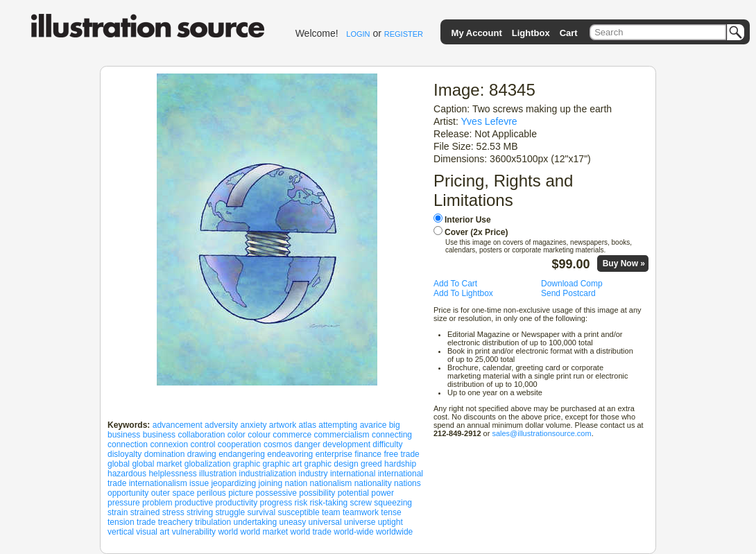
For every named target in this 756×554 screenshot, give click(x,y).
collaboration (201, 435)
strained (145, 512)
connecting (392, 435)
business (159, 435)
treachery (175, 522)
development (346, 444)
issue (199, 483)
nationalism (331, 483)
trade (146, 522)
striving (200, 512)
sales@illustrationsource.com (541, 433)
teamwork (361, 512)
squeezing (393, 503)
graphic (247, 464)
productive (194, 503)
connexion (169, 444)
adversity (221, 425)
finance (368, 454)
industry (313, 474)
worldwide (394, 532)
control (203, 444)
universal (325, 522)
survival (262, 512)
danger (308, 444)
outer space (173, 493)
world (228, 532)
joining (271, 483)
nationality (373, 483)
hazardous (127, 474)
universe (360, 522)
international (353, 474)
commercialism (342, 435)
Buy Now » (624, 263)
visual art (153, 532)
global (119, 464)
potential (353, 493)
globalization (208, 464)
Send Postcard (568, 293)
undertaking (256, 522)
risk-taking (329, 503)
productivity (236, 503)
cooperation (240, 444)
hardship (400, 464)
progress (276, 503)
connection (128, 444)
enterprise (334, 454)
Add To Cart (455, 284)
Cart (569, 33)
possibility (317, 493)
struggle (230, 512)
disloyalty (124, 454)
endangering (242, 454)
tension (121, 522)
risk (301, 503)
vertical (121, 532)
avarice (373, 425)
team (331, 512)
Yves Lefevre (489, 121)
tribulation (213, 522)
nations (407, 483)
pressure (124, 503)
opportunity (128, 493)
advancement (178, 425)
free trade (401, 454)
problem (157, 503)
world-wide (353, 532)
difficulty (387, 444)
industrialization (267, 474)
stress (173, 512)
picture (241, 493)
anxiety (253, 425)
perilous (212, 493)
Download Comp (572, 284)
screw (361, 503)
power (383, 493)
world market (264, 532)
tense (391, 512)
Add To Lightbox (463, 293)
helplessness (172, 474)
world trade (311, 532)
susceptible (299, 512)
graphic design (332, 464)
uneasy (293, 522)
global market (157, 464)
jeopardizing (233, 483)
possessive (276, 493)
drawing (202, 454)
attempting (338, 425)
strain (118, 512)
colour (259, 435)
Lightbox (531, 33)
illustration (218, 474)
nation (297, 483)
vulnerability (194, 532)
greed (371, 464)
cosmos (278, 444)
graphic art (283, 464)
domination (165, 454)
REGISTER (404, 34)
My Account (477, 33)
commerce (292, 435)
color (237, 435)
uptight (390, 522)
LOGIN (358, 34)
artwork (283, 425)
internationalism (158, 483)
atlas (308, 425)
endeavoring (290, 454)
